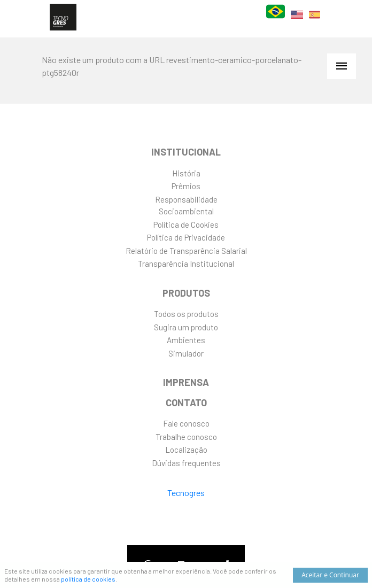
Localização (186, 450)
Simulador (186, 353)
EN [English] (297, 21)
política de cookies (88, 579)
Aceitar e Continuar (330, 575)
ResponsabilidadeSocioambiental (186, 206)
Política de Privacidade (186, 237)
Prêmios (186, 186)
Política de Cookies (186, 225)
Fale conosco (186, 423)
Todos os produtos (186, 314)
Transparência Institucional (186, 264)
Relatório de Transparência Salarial (186, 251)
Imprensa (186, 382)
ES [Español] (315, 21)
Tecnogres (186, 493)
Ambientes (186, 340)
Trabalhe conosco (186, 437)
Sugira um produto (186, 327)
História (186, 173)
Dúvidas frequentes (186, 463)
